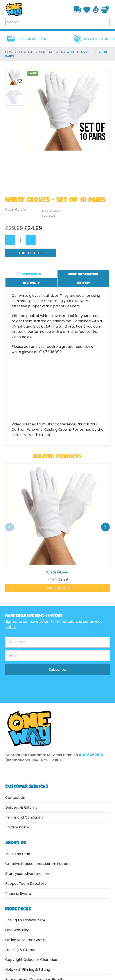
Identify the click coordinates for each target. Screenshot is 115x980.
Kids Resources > (53, 52)
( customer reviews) (52, 213)
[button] (105, 527)
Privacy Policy (17, 827)
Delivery (83, 283)
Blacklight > (28, 52)
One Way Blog (17, 930)
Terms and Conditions (24, 817)
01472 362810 (91, 755)
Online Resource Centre (26, 940)
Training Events (18, 893)
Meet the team (18, 854)
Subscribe (57, 670)
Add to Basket (31, 253)
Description (31, 274)
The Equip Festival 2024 (25, 920)
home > (11, 52)
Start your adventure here (28, 874)
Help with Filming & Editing (28, 970)
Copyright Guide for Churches (31, 960)
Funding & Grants (20, 950)
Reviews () (31, 283)
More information (83, 274)
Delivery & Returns (21, 807)
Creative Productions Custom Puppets (38, 864)
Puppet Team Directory (26, 884)
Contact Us (15, 798)
